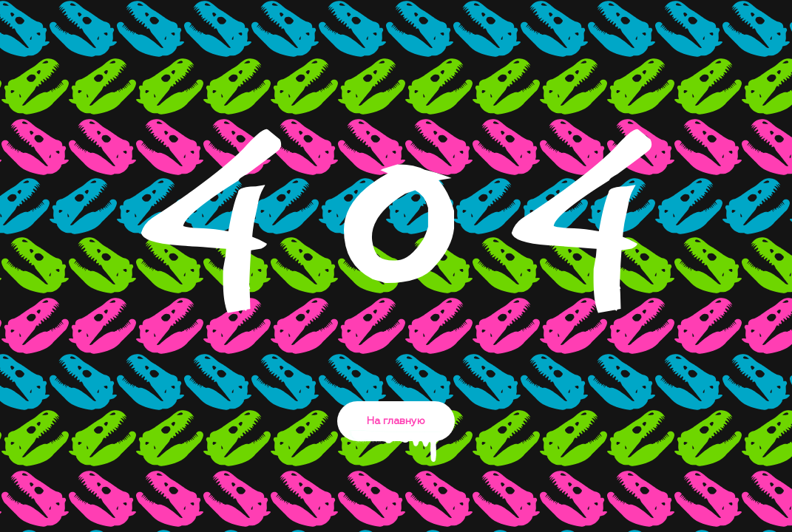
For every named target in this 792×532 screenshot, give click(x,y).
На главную (396, 429)
